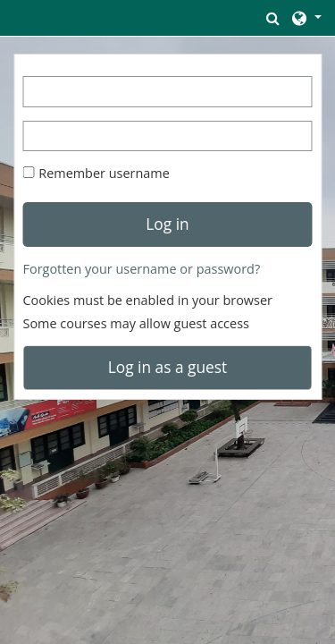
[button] (273, 18)
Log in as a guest (167, 367)
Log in (167, 224)
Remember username (104, 173)
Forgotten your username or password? (142, 269)
